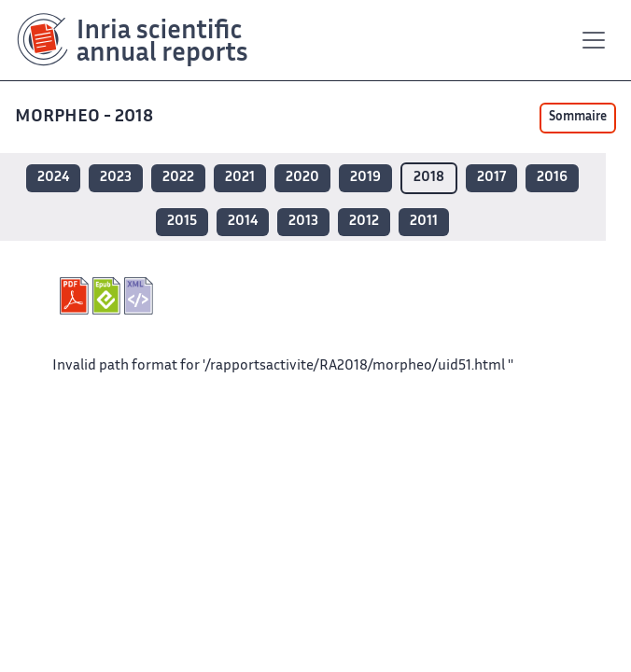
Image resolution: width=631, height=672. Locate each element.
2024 (53, 178)
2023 (116, 178)
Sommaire (578, 118)
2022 (178, 178)
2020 (302, 178)
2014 (243, 222)
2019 (365, 178)
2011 (424, 222)
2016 (552, 178)
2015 (182, 222)
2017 (491, 178)
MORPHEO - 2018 (86, 117)
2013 (303, 222)
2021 (240, 178)
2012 (364, 222)
